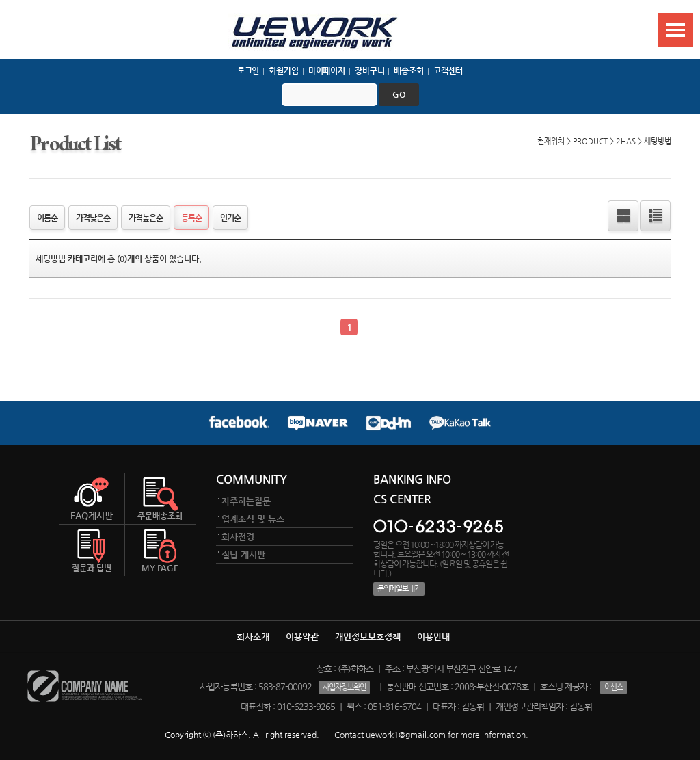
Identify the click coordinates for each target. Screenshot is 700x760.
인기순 (230, 218)
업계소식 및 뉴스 (253, 519)
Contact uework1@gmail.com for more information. (431, 735)
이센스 (614, 687)
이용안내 (433, 637)
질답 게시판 (243, 554)
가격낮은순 (93, 218)
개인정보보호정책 (368, 637)
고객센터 (448, 70)
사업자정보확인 (344, 687)
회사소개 (253, 637)
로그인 (248, 70)
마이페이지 (327, 70)
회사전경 (238, 537)
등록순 (191, 218)
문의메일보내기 (399, 589)
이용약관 (302, 637)
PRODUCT (590, 141)
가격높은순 (146, 218)
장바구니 (370, 70)
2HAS (626, 141)
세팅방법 (658, 141)
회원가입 (284, 70)
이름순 (47, 218)
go (399, 94)
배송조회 (409, 70)
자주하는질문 (246, 501)
